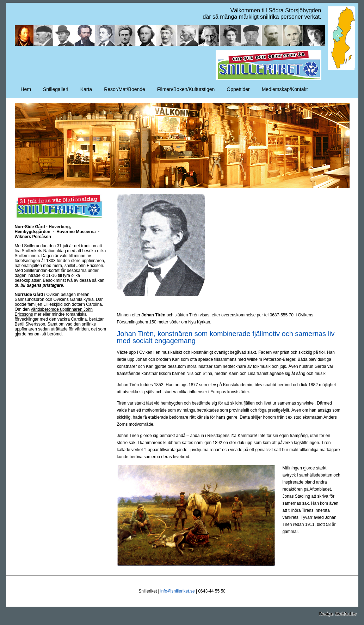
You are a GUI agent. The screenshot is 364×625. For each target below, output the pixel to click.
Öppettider (238, 89)
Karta (86, 89)
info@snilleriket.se (178, 591)
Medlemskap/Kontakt (285, 89)
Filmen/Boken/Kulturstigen (186, 89)
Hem (26, 89)
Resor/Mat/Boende (125, 89)
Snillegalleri (56, 89)
